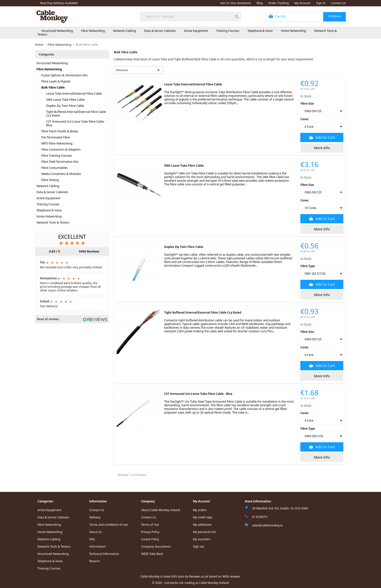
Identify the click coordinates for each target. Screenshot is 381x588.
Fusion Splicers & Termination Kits (65, 75)
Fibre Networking (93, 31)
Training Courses (228, 31)
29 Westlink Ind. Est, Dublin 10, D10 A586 (280, 508)
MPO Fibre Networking (57, 143)
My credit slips (203, 517)
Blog (260, 3)
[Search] (190, 16)
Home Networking (293, 31)
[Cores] (322, 127)
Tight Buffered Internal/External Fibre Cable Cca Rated (76, 114)
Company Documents (156, 547)
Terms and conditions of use (108, 525)
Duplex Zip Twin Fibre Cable (65, 106)
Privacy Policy (150, 532)
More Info (322, 148)
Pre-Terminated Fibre (56, 137)
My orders (200, 510)
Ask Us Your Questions (236, 3)
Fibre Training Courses (57, 156)
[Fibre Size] (322, 111)
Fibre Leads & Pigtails (56, 81)
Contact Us (339, 3)
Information (97, 547)
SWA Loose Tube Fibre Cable (65, 100)
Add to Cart (325, 137)
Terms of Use (150, 525)
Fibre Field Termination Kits (60, 162)
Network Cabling (124, 31)
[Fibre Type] (322, 273)
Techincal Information (104, 554)
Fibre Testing (50, 180)
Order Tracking (279, 3)
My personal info (204, 532)
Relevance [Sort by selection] (139, 70)
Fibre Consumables (54, 168)
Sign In (321, 3)
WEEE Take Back (152, 554)
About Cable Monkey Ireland (161, 510)
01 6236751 (260, 517)
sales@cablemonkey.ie (267, 525)
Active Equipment (196, 31)
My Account (303, 3)
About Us (95, 532)
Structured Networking (57, 31)
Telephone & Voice (260, 31)
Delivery (95, 517)
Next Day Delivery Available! (59, 3)
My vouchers (202, 539)
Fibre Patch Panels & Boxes (60, 131)
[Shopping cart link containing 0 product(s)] (306, 17)
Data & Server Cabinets (160, 31)
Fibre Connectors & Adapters (61, 149)
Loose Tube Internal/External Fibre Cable (74, 94)
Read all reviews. (48, 319)
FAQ (92, 539)
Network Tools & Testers (53, 222)
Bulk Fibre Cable (53, 87)
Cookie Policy (150, 539)
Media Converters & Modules (61, 174)
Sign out (199, 547)
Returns (95, 561)
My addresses (202, 525)
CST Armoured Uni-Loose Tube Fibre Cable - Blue (76, 123)
